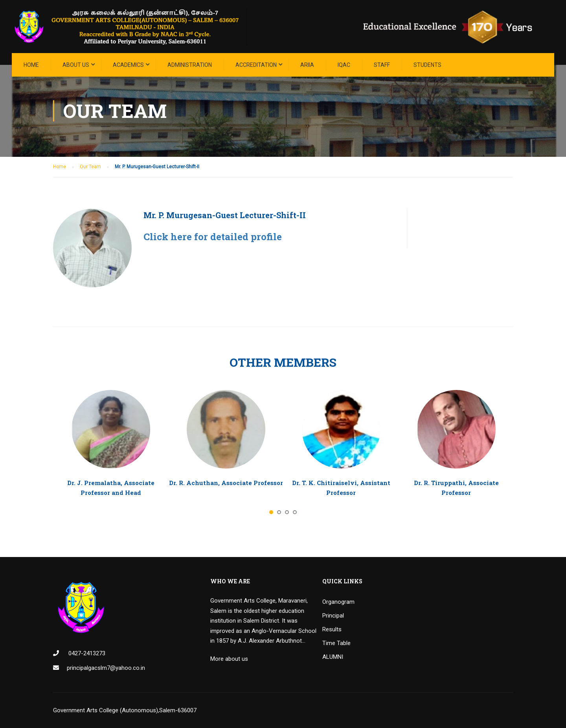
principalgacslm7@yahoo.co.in (106, 668)
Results (332, 629)
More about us (229, 659)
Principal (333, 616)
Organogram (338, 602)
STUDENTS (427, 65)
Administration (190, 65)
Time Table (336, 643)
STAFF (382, 65)
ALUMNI (333, 657)
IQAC (344, 65)
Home (31, 65)
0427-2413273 (86, 653)
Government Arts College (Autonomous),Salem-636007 (125, 710)
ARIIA (307, 65)
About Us (76, 65)
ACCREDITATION (256, 65)
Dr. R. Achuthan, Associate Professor (226, 483)
